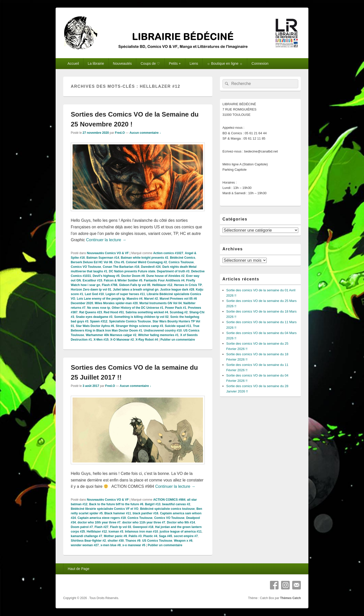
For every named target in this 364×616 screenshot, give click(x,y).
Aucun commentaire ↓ (145, 133)
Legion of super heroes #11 (125, 294)
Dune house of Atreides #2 (165, 276)
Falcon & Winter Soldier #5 (123, 280)
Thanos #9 (133, 541)
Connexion (260, 63)
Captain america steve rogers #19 (102, 518)
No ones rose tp (99, 308)
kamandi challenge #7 (86, 536)
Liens (194, 63)
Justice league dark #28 (177, 290)
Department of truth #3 (173, 271)
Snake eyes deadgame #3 (94, 317)
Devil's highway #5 (106, 276)
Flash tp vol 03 (120, 527)
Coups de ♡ (150, 63)
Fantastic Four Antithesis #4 (164, 280)
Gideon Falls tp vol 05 (135, 285)
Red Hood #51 (114, 312)
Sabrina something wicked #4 (147, 312)
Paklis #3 (135, 536)
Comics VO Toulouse (86, 267)
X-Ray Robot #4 (147, 340)
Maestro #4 (135, 299)
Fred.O (120, 133)
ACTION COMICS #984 (169, 500)
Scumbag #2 (179, 312)
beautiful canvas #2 (176, 504)
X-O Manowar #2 (122, 340)
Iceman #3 (116, 532)
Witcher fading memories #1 (158, 335)
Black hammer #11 (118, 513)
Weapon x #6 (183, 541)
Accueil (73, 63)
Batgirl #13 (153, 504)
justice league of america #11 (181, 532)
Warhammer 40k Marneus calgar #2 (111, 335)
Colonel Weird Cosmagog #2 (146, 262)
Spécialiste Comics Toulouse (130, 321)
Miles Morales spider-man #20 (116, 303)
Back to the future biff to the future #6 (116, 504)
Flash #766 (110, 285)
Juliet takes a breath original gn (136, 290)
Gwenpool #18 (143, 527)
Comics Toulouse (181, 262)
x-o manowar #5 (134, 545)
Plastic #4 (150, 536)
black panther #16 (145, 513)
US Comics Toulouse (157, 541)
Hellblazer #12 (162, 285)
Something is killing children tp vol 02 (141, 317)
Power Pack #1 (176, 308)
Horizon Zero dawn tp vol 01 (91, 290)
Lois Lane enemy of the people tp (101, 299)
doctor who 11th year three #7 (144, 522)
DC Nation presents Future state (132, 271)
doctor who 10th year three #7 (99, 522)
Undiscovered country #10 (163, 331)
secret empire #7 (186, 536)
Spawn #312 (99, 321)
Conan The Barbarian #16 (121, 267)
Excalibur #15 (92, 280)
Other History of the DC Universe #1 (138, 308)
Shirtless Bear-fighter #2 (88, 541)
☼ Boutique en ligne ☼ (225, 63)
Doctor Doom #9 (133, 276)
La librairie (96, 63)
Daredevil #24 (151, 267)
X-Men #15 (101, 340)
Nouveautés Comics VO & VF (108, 253)
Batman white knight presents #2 (144, 258)
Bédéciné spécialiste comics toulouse (167, 509)
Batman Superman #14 (103, 258)
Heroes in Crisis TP (188, 285)
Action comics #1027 (168, 253)
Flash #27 (101, 527)
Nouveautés (122, 63)
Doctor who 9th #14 (181, 522)
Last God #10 (94, 294)
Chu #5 (119, 262)
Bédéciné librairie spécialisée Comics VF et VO (105, 509)
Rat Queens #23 (90, 312)
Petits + (175, 63)
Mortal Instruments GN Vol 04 (160, 303)
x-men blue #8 (110, 545)
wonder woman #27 (85, 545)
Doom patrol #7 (82, 527)
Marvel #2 (151, 299)
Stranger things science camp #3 (139, 326)
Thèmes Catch (290, 598)
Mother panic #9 (115, 536)
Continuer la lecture (106, 240)
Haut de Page (79, 569)
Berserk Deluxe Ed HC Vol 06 (92, 262)
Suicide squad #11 (178, 326)
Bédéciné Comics (183, 258)
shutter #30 (116, 541)
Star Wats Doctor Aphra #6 (95, 326)
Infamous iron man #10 (141, 532)
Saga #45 (166, 536)
